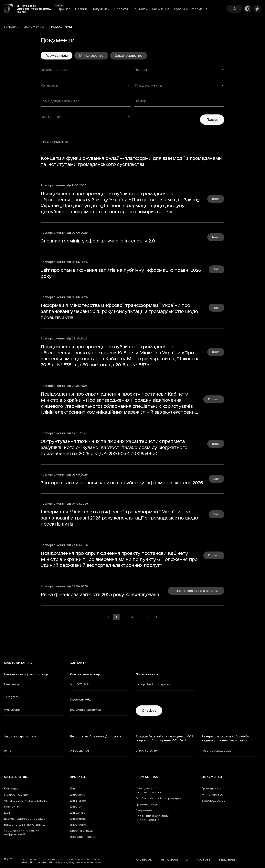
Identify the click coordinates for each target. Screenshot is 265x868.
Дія (72, 788)
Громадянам (147, 777)
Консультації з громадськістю (149, 790)
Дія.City (76, 806)
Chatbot (149, 710)
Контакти (140, 9)
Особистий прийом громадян (159, 798)
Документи (101, 9)
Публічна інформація (191, 9)
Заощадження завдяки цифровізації (22, 832)
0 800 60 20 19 (146, 750)
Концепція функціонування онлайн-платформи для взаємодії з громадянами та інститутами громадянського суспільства (131, 161)
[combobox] (179, 71)
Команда (11, 788)
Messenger (12, 684)
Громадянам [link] (61, 27)
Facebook (144, 859)
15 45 (8, 750)
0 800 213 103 (80, 750)
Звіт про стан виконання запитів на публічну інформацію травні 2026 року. (121, 273)
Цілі (7, 813)
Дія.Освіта (78, 794)
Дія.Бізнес (78, 801)
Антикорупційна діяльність (26, 801)
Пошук (212, 119)
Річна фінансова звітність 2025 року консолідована (100, 594)
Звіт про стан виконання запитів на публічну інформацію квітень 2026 (122, 483)
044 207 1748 (79, 684)
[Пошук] (234, 9)
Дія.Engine (78, 819)
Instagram (169, 859)
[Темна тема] (248, 9)
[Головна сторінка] (10, 9)
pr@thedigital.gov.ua (85, 710)
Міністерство (91, 55)
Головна (11, 27)
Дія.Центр (78, 813)
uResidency (79, 825)
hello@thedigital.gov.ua (153, 684)
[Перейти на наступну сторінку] (156, 617)
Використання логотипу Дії (25, 825)
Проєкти (121, 9)
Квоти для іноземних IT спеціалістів (152, 818)
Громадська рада (149, 804)
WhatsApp (12, 710)
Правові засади (16, 794)
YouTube (203, 859)
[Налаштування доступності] (257, 9)
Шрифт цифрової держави (26, 819)
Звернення (161, 9)
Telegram (11, 697)
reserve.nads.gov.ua (217, 750)
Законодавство (129, 55)
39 (149, 617)
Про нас (64, 9)
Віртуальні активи (84, 837)
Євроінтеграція (82, 831)
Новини (81, 9)
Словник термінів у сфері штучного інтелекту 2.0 (98, 241)
